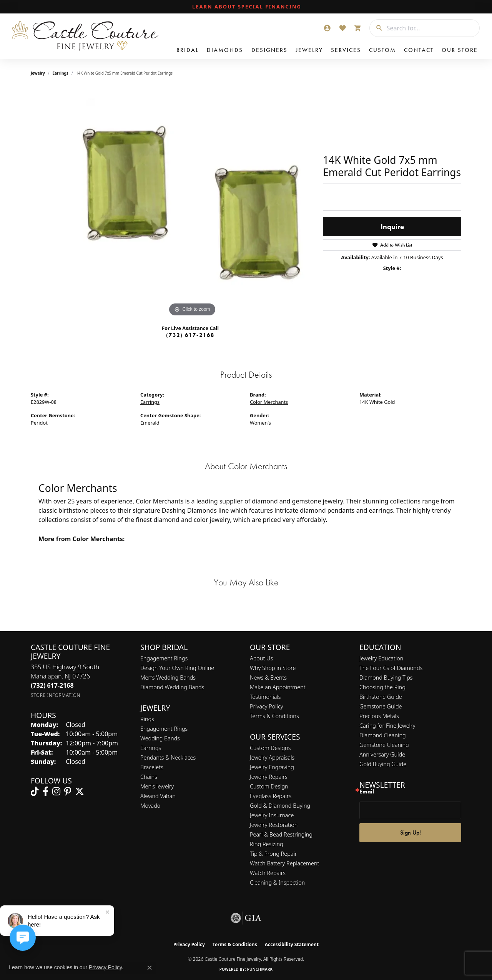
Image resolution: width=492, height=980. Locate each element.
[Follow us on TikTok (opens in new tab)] (35, 792)
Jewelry (309, 50)
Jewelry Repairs (269, 777)
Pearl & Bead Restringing (281, 834)
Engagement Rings (164, 658)
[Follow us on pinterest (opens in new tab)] (68, 792)
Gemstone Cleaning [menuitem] (384, 745)
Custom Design (269, 786)
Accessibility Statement (292, 944)
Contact (419, 50)
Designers (269, 50)
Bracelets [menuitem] (152, 767)
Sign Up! (411, 832)
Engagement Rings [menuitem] (164, 729)
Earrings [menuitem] (151, 748)
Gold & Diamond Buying (280, 806)
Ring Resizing (267, 844)
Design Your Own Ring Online (177, 668)
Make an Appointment (278, 687)
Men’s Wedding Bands (168, 677)
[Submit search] (376, 28)
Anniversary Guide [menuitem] (382, 754)
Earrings (61, 73)
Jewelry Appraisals (272, 757)
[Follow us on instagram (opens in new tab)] (56, 792)
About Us (261, 658)
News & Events (268, 677)
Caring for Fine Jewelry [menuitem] (387, 726)
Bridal (188, 50)
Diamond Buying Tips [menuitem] (386, 677)
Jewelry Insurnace (272, 815)
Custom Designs (270, 748)
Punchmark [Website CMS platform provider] (260, 969)
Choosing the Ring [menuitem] (382, 687)
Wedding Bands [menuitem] (160, 738)
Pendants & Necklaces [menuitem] (168, 757)
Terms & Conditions (274, 716)
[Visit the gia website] (246, 918)
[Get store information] (56, 695)
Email (367, 792)
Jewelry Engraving (272, 767)
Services (346, 50)
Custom (382, 50)
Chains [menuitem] (149, 777)
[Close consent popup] (150, 968)
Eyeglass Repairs (271, 796)
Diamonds (225, 50)
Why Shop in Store (273, 668)
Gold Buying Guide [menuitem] (383, 764)
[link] (246, 7)
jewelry (38, 73)
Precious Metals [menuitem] (379, 716)
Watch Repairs (268, 873)
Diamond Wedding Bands (172, 687)
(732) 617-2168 (190, 335)
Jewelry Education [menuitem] (381, 658)
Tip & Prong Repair (273, 854)
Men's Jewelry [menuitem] (157, 786)
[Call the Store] (52, 685)
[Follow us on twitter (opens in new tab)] (80, 792)
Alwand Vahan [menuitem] (158, 796)
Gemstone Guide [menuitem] (381, 706)
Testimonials (265, 697)
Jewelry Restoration (274, 825)
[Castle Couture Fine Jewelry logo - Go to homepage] (85, 36)
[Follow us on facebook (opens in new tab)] (46, 792)
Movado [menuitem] (150, 806)
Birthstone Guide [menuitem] (381, 697)
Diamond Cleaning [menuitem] (383, 735)
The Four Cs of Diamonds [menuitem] (391, 668)
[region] (192, 203)
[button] (327, 28)
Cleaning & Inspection (277, 882)
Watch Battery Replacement (284, 863)
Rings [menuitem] (147, 719)
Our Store (460, 50)
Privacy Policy (267, 706)
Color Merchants (269, 402)
